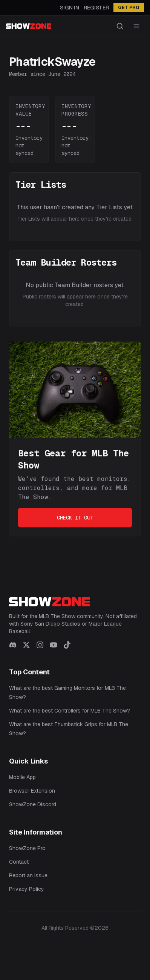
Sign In (70, 8)
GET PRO (129, 8)
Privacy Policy (27, 889)
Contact (19, 862)
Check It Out (75, 518)
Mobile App (22, 777)
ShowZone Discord (33, 804)
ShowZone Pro (27, 848)
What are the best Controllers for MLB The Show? (70, 711)
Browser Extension (32, 791)
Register (96, 8)
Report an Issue (28, 875)
